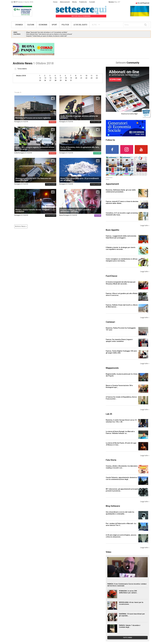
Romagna (17, 122)
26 (45, 80)
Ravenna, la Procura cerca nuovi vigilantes (33, 118)
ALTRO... (95, 25)
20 (76, 78)
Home (55, 2)
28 (55, 80)
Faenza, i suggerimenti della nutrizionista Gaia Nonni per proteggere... (121, 237)
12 (97, 76)
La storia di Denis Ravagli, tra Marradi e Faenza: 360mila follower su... (120, 432)
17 (61, 78)
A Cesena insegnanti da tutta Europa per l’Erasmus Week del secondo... (121, 283)
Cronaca (19, 25)
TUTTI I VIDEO (128, 638)
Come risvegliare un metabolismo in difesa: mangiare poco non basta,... (122, 260)
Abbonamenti (65, 2)
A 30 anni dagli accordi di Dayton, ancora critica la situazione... (121, 536)
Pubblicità (83, 2)
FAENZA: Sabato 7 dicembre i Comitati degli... (130, 626)
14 (45, 78)
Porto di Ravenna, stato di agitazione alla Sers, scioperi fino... (80, 148)
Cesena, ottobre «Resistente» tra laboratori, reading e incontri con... (122, 467)
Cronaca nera (96, 122)
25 (40, 80)
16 (55, 78)
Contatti (92, 2)
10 (86, 76)
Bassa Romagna (64, 215)
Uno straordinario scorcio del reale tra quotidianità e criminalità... (120, 513)
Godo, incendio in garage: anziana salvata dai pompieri (79, 117)
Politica (65, 25)
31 (71, 80)
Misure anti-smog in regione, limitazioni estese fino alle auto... (35, 148)
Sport (54, 25)
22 (86, 78)
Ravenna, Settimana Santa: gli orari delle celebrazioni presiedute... (121, 191)
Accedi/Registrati (142, 3)
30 (66, 80)
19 (71, 78)
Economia (43, 25)
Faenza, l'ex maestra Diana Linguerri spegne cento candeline (119, 340)
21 (81, 78)
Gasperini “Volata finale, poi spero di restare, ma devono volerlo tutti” (47, 36)
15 (50, 78)
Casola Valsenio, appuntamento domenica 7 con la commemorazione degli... (122, 478)
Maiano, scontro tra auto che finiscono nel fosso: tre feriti (33, 179)
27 (50, 80)
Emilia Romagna (19, 153)
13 (40, 78)
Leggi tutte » (145, 225)
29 (61, 80)
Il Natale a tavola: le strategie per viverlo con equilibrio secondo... (121, 248)
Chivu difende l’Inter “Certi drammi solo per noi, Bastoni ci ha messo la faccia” (49, 34)
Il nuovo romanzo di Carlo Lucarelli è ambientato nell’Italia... (76, 211)
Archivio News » (21, 226)
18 (66, 78)
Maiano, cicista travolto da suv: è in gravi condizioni (32, 211)
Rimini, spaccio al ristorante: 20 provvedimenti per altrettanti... (80, 179)
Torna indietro (21, 69)
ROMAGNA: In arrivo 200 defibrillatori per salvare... (128, 592)
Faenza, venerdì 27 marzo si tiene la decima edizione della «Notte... (122, 202)
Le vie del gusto (80, 25)
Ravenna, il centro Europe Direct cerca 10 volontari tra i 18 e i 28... (121, 421)
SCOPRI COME (115, 80)
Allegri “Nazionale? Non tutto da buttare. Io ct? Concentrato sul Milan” (47, 32)
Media (74, 2)
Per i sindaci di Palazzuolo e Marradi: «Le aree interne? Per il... (121, 524)
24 (97, 78)
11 (92, 76)
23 (92, 78)
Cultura (31, 25)
